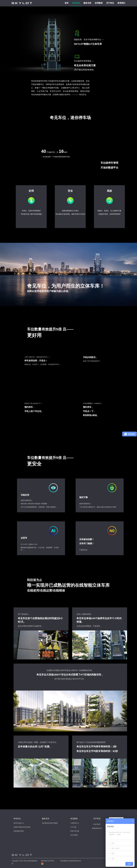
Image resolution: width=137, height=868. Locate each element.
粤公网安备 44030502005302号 (71, 861)
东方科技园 (74, 835)
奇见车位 (76, 3)
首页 (67, 3)
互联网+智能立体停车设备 (22, 827)
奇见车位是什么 (19, 823)
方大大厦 (73, 827)
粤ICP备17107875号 (48, 861)
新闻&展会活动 (97, 828)
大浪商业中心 (75, 823)
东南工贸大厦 (75, 831)
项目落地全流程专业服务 (50, 823)
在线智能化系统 (19, 831)
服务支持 (87, 3)
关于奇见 (110, 3)
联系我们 (121, 3)
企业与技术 (97, 824)
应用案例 (99, 3)
